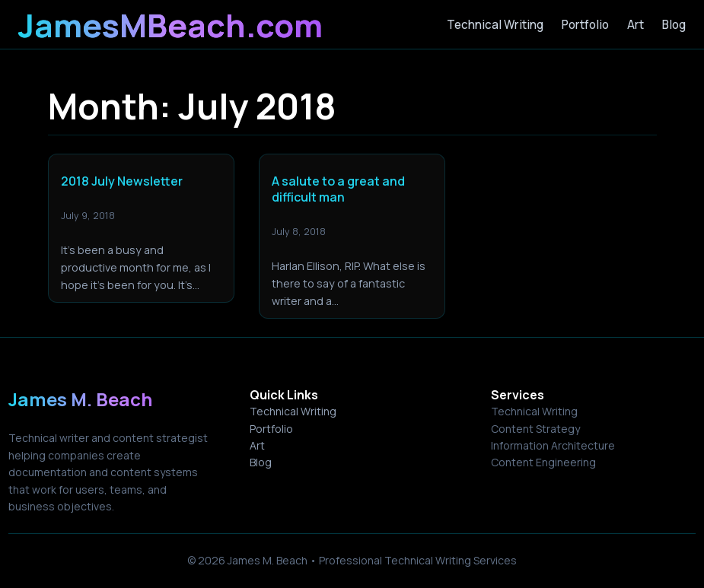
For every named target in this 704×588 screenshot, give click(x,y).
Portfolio (271, 429)
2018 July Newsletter (122, 181)
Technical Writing (293, 411)
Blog (261, 462)
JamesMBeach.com (170, 25)
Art (257, 445)
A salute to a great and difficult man (338, 189)
